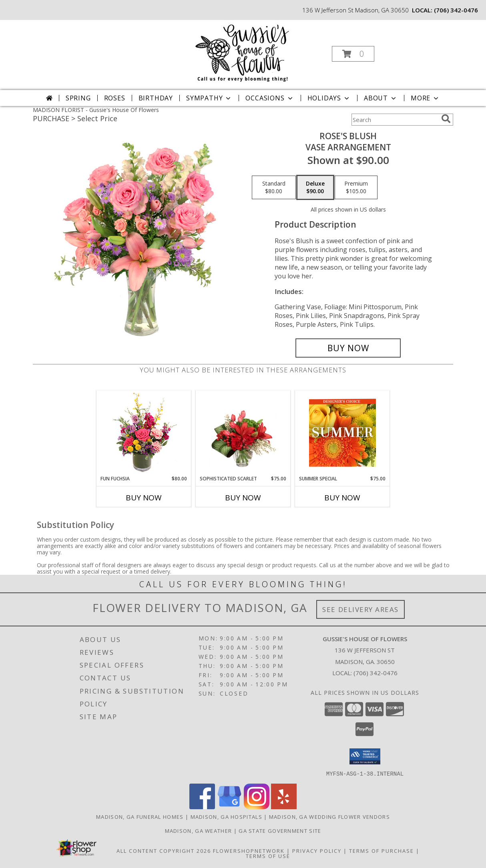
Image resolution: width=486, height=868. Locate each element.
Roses (115, 98)
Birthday (156, 98)
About (381, 98)
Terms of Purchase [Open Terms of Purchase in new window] (382, 850)
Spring (78, 98)
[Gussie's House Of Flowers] (242, 51)
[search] (446, 119)
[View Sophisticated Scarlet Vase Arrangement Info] (243, 433)
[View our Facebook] (202, 807)
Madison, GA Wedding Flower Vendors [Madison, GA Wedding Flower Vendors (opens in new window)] (329, 816)
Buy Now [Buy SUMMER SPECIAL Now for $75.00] (342, 498)
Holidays (329, 98)
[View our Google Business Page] (229, 807)
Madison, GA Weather (199, 830)
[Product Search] (395, 120)
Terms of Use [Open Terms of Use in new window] (268, 856)
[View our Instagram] (257, 807)
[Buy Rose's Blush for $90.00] (348, 348)
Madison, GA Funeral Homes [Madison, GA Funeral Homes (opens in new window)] (140, 816)
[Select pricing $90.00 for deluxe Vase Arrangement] (315, 188)
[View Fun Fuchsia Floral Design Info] (144, 433)
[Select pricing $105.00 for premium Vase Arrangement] (356, 188)
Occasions (270, 98)
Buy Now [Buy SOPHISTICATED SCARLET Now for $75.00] (243, 498)
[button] (353, 54)
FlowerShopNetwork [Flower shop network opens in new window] (249, 850)
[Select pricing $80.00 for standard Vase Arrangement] (274, 188)
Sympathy (209, 98)
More (425, 98)
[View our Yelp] (284, 807)
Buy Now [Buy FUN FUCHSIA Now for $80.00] (144, 498)
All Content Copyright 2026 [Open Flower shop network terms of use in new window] (164, 850)
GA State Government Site (280, 830)
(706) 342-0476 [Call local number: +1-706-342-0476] (456, 10)
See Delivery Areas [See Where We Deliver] (360, 609)
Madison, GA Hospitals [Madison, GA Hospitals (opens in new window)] (226, 816)
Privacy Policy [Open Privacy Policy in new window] (317, 850)
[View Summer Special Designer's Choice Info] (342, 433)
